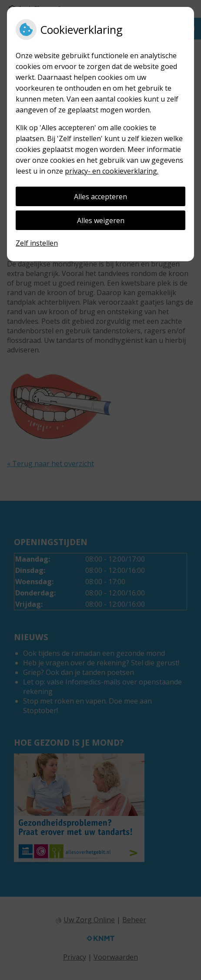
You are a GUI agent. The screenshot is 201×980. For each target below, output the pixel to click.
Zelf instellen (37, 243)
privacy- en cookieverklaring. (112, 171)
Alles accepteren (100, 197)
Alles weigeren (101, 220)
